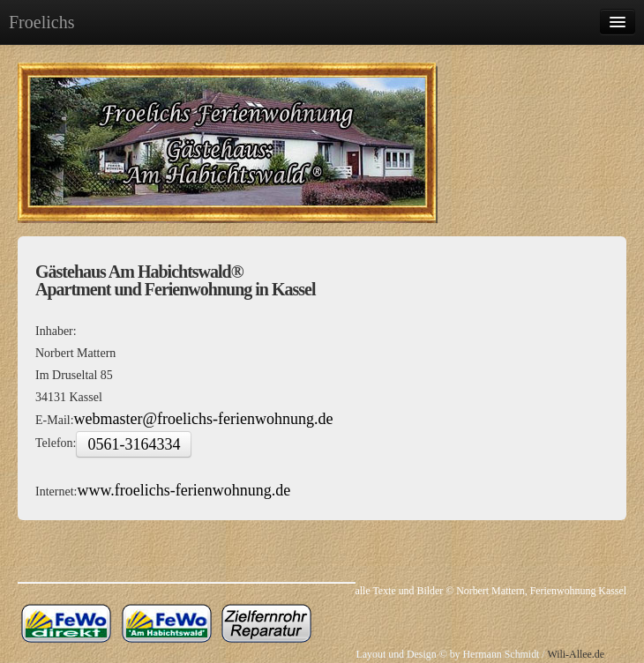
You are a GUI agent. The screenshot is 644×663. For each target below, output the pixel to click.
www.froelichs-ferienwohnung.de (183, 490)
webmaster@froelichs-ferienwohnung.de (204, 419)
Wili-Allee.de (575, 654)
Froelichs (41, 22)
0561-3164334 (134, 444)
